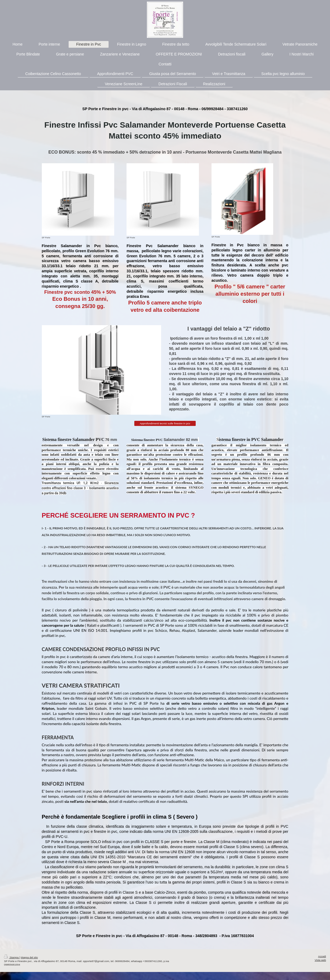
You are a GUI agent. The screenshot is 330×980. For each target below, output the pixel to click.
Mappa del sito (29, 957)
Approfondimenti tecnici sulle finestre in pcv (165, 423)
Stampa (12, 957)
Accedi (322, 956)
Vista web (320, 960)
